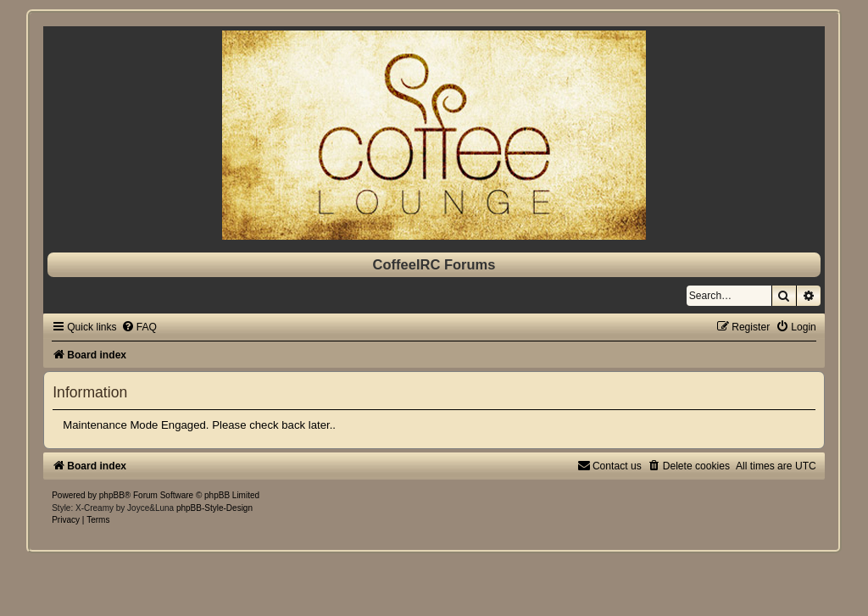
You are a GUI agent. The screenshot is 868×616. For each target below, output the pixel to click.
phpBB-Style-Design (214, 508)
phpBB (112, 495)
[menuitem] (139, 327)
